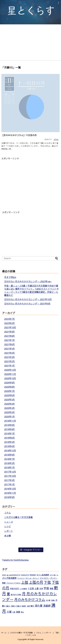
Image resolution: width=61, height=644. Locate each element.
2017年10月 (10, 476)
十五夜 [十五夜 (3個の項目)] (31, 588)
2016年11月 (10, 493)
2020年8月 (10, 387)
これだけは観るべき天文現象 (19, 517)
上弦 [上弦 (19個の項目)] (25, 582)
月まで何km (10, 277)
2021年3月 (10, 357)
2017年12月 (10, 472)
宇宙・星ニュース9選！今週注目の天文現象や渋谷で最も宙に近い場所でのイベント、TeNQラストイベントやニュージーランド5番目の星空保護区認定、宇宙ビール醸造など (31, 290)
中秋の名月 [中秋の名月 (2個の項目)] (14, 588)
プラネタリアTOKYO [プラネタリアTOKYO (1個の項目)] (13, 583)
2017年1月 (10, 484)
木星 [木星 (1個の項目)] (28, 606)
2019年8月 (10, 429)
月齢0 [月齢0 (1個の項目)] (53, 600)
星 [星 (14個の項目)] (8, 594)
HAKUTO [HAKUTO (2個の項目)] (25, 575)
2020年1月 (10, 416)
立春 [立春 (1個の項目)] (14, 612)
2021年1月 (10, 366)
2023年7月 (10, 319)
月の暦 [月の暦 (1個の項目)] (48, 600)
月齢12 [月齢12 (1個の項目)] (8, 606)
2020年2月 (10, 412)
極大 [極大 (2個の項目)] (32, 606)
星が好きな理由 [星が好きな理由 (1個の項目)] (16, 595)
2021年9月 (10, 332)
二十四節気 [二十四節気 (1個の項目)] (23, 589)
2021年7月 (10, 340)
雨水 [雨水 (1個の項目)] (22, 612)
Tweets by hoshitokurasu (15, 560)
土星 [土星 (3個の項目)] (37, 588)
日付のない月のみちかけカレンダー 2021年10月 (28, 299)
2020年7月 (10, 391)
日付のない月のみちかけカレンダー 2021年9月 (27, 304)
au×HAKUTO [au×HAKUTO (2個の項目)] (15, 575)
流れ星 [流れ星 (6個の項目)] (39, 606)
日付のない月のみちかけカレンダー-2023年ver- (28, 281)
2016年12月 (10, 489)
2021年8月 (10, 336)
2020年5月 (10, 399)
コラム (56, 139)
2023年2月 (10, 323)
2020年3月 (10, 408)
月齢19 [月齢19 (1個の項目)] (19, 606)
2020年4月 (10, 404)
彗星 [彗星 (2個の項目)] (52, 588)
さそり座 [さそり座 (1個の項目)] (53, 575)
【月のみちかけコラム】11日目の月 (19, 135)
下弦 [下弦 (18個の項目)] (47, 582)
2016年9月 (10, 497)
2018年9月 (10, 455)
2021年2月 (10, 361)
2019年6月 (10, 438)
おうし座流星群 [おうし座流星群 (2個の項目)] (43, 575)
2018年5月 (10, 463)
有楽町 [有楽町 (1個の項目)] (24, 606)
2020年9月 (10, 383)
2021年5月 (10, 349)
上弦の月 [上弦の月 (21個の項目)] (36, 582)
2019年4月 (10, 446)
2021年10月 (10, 327)
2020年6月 (10, 395)
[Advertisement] (24, 179)
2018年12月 (10, 450)
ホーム (4, 633)
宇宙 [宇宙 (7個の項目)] (46, 588)
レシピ (8, 526)
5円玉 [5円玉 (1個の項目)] (4, 575)
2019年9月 (10, 425)
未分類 (8, 536)
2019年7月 (10, 433)
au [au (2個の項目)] (8, 575)
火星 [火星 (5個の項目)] (9, 612)
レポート (9, 531)
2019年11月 (10, 421)
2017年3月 (10, 480)
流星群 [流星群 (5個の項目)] (47, 606)
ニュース (9, 522)
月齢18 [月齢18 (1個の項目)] (13, 606)
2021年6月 (10, 344)
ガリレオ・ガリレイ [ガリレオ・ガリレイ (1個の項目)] (32, 578)
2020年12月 (10, 370)
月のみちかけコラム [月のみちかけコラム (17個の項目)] (30, 599)
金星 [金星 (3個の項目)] (18, 612)
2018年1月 (10, 467)
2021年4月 (10, 353)
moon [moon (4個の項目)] (33, 575)
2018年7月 (10, 459)
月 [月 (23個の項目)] (24, 594)
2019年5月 (10, 442)
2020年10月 (10, 378)
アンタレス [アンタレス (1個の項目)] (21, 578)
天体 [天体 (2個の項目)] (41, 588)
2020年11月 (10, 374)
